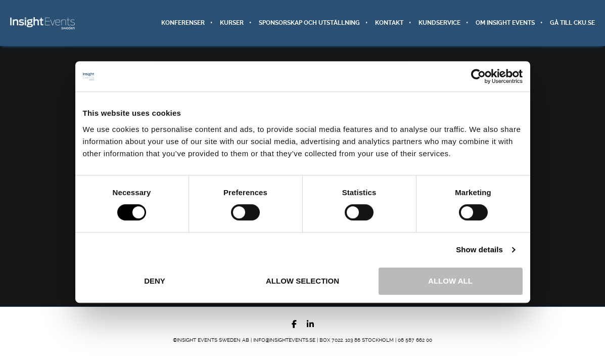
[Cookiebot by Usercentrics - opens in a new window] (478, 76)
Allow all (450, 281)
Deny (155, 281)
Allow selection (302, 281)
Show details (479, 249)
